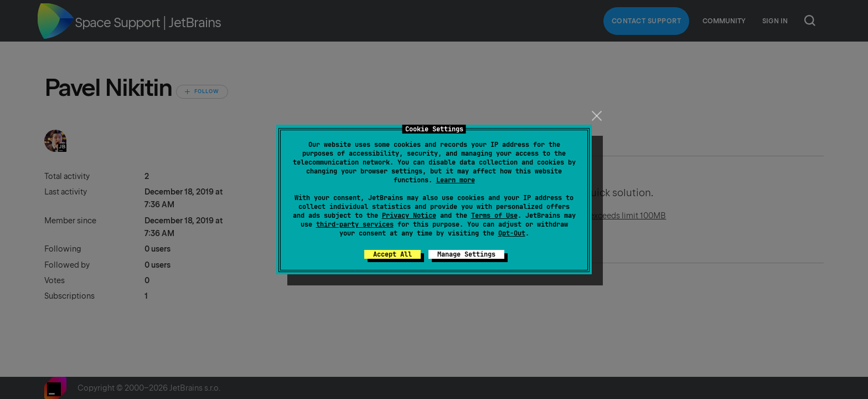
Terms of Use (494, 216)
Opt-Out (512, 233)
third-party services (355, 224)
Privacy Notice (409, 216)
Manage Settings (466, 254)
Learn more (456, 180)
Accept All (392, 254)
